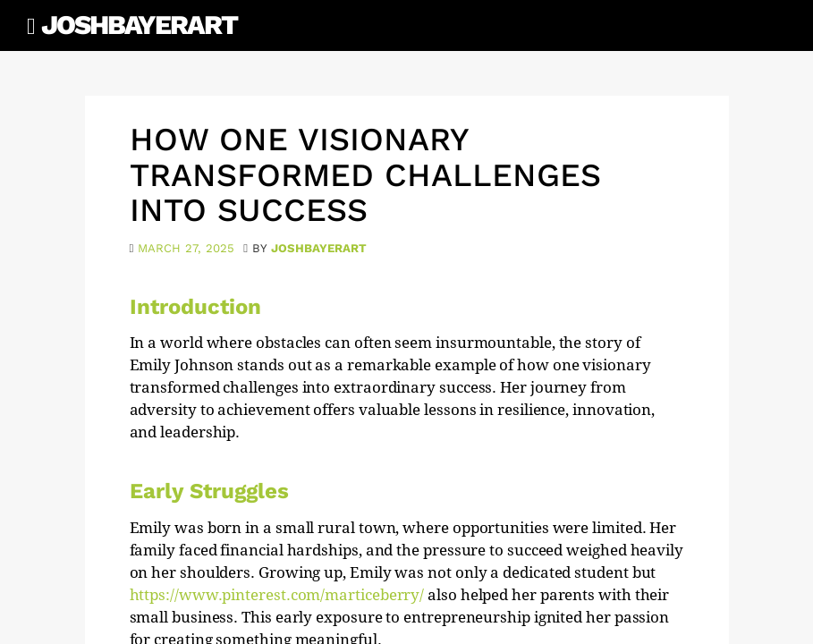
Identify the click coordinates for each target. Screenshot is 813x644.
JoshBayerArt (139, 25)
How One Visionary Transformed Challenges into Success (365, 175)
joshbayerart (319, 248)
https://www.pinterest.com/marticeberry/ (277, 595)
